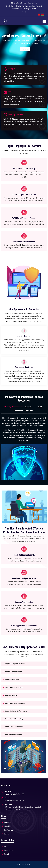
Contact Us (25, 49)
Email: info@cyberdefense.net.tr (24, 3)
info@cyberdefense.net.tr (14, 799)
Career (5, 834)
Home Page (7, 822)
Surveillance (30, 407)
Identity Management (13, 407)
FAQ (4, 846)
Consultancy (7, 850)
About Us (6, 826)
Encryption (19, 411)
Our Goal (29, 411)
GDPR (40, 407)
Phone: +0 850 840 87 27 (14, 793)
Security (6, 854)
